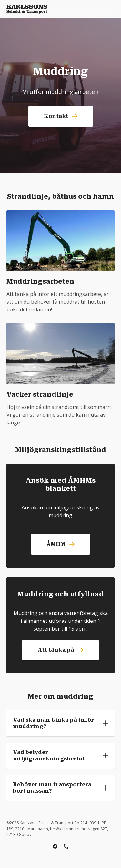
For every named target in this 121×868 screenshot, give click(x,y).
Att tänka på (60, 650)
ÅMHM (60, 544)
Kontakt (61, 116)
